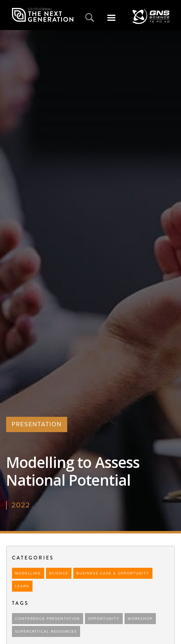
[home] (43, 15)
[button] (111, 21)
